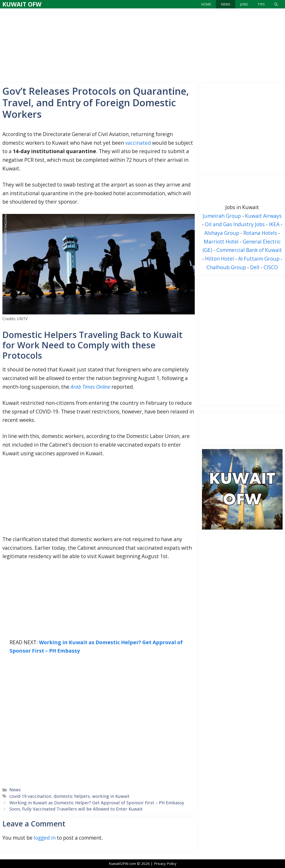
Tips (261, 4)
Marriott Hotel (221, 242)
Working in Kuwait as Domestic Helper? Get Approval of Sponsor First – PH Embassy (97, 803)
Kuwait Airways (263, 216)
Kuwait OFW (22, 4)
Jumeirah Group (222, 216)
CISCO (271, 267)
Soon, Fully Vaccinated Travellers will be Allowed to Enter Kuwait (76, 809)
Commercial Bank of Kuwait (249, 250)
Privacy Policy (165, 863)
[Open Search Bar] (276, 4)
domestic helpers (72, 796)
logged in (45, 838)
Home (206, 4)
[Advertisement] (142, 44)
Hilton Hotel (220, 259)
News (226, 4)
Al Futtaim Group (259, 259)
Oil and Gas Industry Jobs (235, 224)
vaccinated (138, 143)
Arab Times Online (90, 387)
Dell (255, 267)
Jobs (244, 4)
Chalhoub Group (226, 267)
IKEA (274, 224)
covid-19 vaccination (30, 796)
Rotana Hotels (260, 233)
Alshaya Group (222, 233)
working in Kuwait (111, 796)
